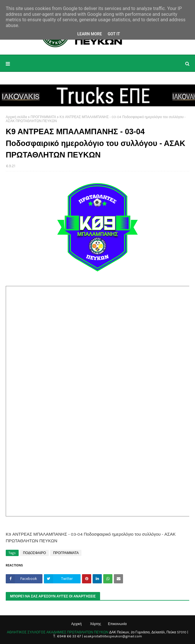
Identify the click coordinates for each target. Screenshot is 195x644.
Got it (114, 34)
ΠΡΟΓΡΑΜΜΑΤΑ (43, 117)
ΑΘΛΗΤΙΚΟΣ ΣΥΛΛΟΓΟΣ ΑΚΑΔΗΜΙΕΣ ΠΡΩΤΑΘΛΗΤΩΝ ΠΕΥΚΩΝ (58, 632)
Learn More (89, 34)
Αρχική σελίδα (16, 117)
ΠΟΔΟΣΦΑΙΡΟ (34, 553)
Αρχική (76, 624)
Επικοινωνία (117, 624)
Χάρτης (96, 624)
